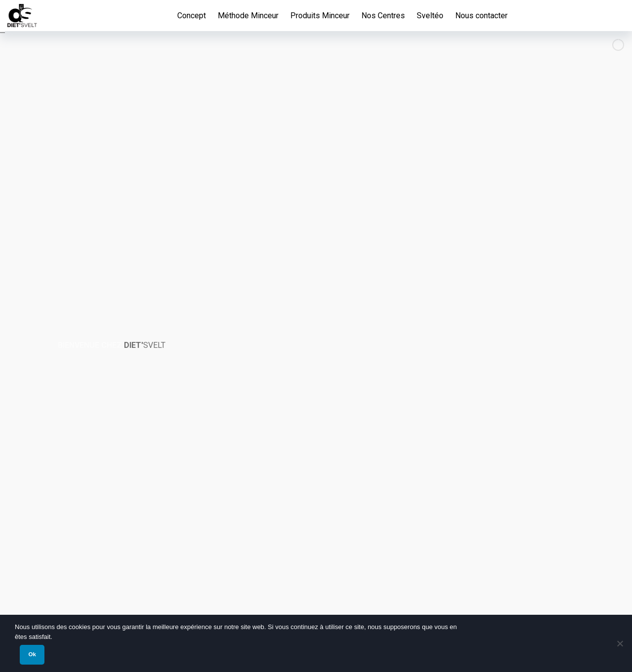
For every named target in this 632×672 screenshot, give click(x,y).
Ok (32, 654)
